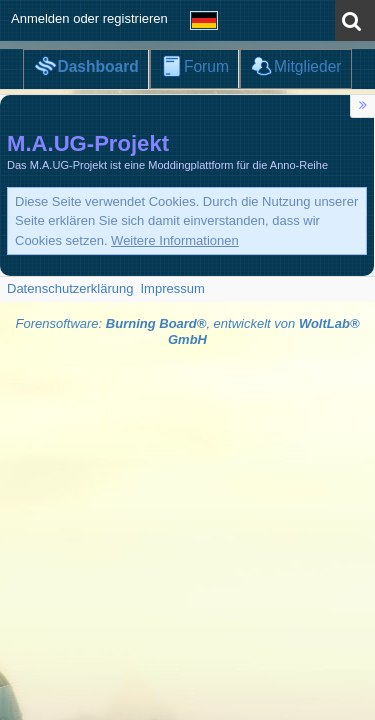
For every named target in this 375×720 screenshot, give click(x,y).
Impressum (172, 288)
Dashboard (97, 66)
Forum (206, 66)
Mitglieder (308, 66)
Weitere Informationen (175, 240)
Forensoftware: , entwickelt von (187, 332)
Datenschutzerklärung (70, 288)
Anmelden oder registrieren (89, 18)
